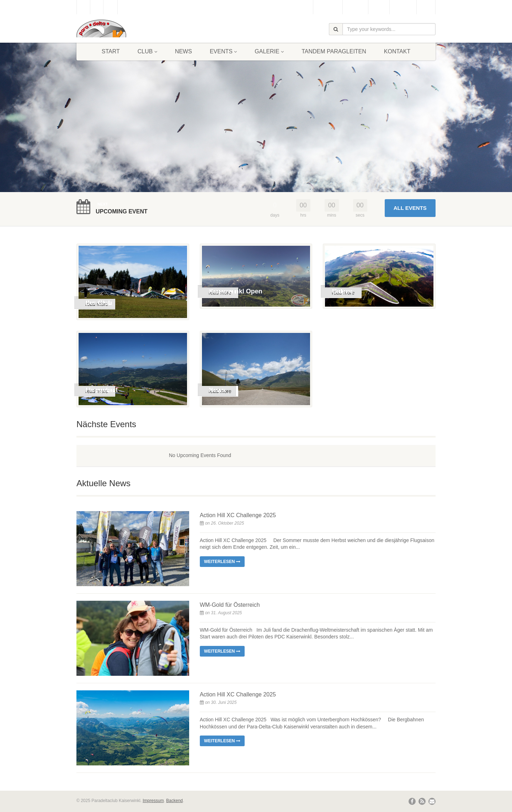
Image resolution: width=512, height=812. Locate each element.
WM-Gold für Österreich (230, 605)
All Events (410, 208)
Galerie (269, 51)
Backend (174, 801)
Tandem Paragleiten (334, 51)
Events (223, 51)
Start (111, 51)
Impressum (153, 801)
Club (147, 51)
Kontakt (397, 51)
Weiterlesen (222, 562)
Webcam (355, 7)
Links (426, 7)
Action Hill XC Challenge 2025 (238, 515)
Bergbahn (403, 7)
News (183, 51)
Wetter (379, 7)
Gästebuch (328, 7)
